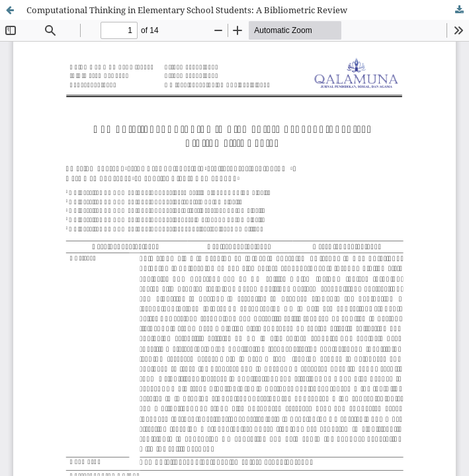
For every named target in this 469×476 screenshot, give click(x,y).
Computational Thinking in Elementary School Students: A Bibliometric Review (187, 10)
